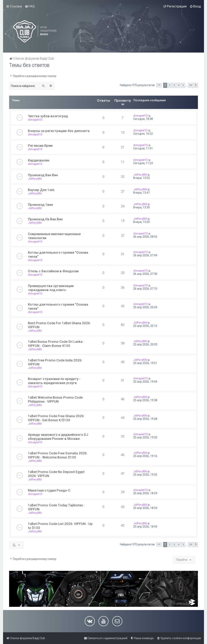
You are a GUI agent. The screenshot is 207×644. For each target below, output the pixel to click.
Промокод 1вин (40, 205)
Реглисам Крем (40, 146)
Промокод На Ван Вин (45, 219)
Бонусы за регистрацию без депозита (59, 131)
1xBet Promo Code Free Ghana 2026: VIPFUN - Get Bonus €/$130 (56, 418)
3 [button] (174, 85)
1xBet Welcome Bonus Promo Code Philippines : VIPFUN (55, 399)
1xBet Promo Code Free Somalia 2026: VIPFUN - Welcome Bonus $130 (58, 455)
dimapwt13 (35, 120)
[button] (159, 85)
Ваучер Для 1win (41, 190)
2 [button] (170, 85)
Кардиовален (39, 160)
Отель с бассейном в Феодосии (53, 271)
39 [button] (191, 85)
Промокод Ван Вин (43, 175)
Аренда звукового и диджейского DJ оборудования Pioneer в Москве (58, 437)
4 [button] (179, 85)
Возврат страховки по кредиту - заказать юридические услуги (54, 381)
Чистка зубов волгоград (48, 116)
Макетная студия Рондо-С (49, 490)
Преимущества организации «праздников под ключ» (51, 288)
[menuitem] (30, 6)
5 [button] (183, 85)
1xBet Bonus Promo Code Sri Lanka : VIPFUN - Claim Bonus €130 (56, 344)
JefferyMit (35, 179)
